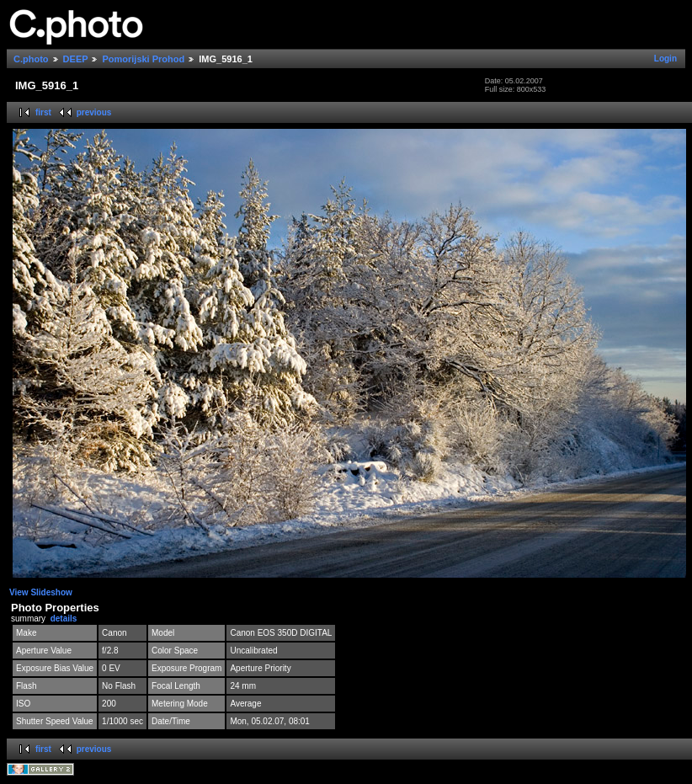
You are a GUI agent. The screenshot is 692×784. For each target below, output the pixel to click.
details (64, 619)
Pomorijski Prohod (143, 59)
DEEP (76, 59)
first (43, 112)
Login (665, 59)
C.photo (31, 59)
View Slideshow (41, 592)
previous (94, 112)
